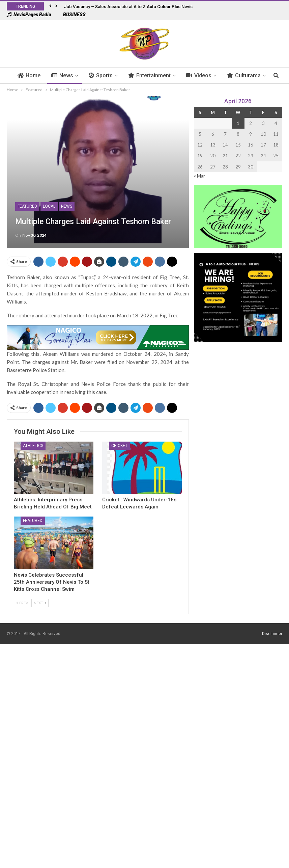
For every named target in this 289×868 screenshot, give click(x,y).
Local (49, 206)
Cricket (119, 446)
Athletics (33, 446)
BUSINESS (71, 15)
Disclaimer (272, 634)
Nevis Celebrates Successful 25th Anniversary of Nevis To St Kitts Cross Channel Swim (52, 582)
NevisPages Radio (29, 15)
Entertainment (160, 75)
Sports (111, 75)
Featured (27, 206)
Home (39, 75)
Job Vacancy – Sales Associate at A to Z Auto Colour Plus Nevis (128, 7)
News (72, 75)
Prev (22, 603)
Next (40, 603)
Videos (209, 75)
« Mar (199, 176)
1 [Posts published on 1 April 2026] (238, 123)
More (244, 75)
